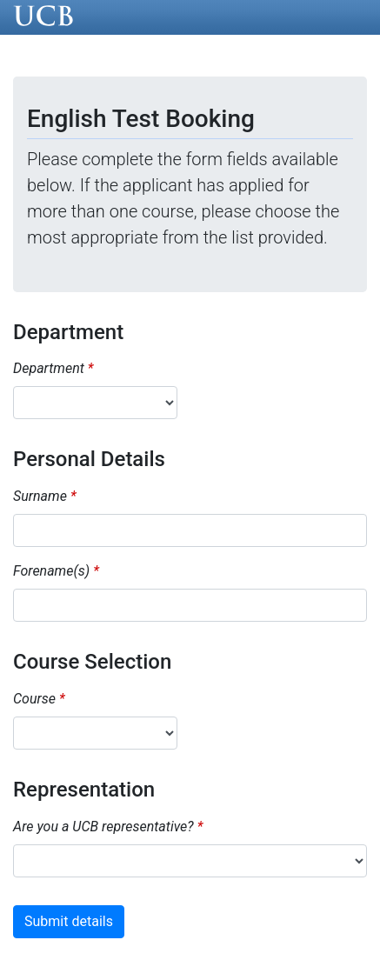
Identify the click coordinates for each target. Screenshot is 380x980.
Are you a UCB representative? (103, 827)
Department (49, 368)
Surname (40, 496)
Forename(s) (51, 571)
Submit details (69, 921)
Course (34, 699)
